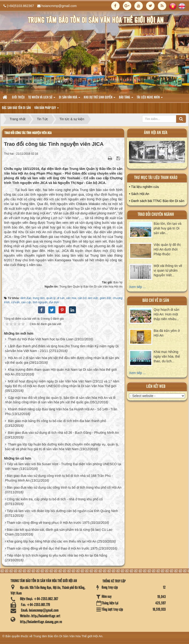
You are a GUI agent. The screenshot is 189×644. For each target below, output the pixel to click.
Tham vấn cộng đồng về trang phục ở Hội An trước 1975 (48, 523)
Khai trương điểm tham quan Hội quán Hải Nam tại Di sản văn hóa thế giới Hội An (61, 372)
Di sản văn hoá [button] (70, 99)
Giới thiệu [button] (18, 97)
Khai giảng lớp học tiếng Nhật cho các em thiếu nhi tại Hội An (52, 541)
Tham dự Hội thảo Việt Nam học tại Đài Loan (41, 339)
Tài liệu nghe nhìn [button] (150, 99)
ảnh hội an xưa (156, 133)
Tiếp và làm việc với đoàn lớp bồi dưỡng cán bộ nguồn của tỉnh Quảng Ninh (62, 511)
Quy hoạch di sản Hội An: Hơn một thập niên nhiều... (166, 314)
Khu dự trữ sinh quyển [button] (100, 99)
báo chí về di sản (156, 301)
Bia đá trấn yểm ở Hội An (167, 333)
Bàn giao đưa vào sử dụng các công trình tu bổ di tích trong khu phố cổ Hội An (64, 487)
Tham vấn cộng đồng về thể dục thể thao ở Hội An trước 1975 (52, 548)
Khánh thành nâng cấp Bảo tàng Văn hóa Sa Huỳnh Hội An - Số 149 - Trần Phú (61, 412)
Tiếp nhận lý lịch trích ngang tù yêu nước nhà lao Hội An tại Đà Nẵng (57, 555)
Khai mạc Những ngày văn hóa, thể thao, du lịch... (167, 356)
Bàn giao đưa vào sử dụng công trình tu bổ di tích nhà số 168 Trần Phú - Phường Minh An (59, 478)
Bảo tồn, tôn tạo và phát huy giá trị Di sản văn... (167, 228)
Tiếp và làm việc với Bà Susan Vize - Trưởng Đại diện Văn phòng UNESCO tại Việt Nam (63, 466)
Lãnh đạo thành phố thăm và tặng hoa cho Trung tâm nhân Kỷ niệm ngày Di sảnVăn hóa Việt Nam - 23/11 (62, 348)
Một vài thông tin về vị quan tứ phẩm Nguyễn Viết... (168, 270)
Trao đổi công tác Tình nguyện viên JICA (28, 133)
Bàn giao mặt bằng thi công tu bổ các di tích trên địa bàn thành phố (57, 421)
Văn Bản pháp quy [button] (47, 109)
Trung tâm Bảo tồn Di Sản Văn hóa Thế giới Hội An (68, 636)
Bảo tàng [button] (126, 99)
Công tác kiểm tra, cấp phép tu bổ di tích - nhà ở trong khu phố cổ (55, 499)
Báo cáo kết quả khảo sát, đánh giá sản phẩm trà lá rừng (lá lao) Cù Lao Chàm (59, 532)
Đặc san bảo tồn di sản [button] (16, 108)
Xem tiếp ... (137, 287)
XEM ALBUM (157, 153)
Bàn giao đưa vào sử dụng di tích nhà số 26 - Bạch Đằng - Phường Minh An (63, 433)
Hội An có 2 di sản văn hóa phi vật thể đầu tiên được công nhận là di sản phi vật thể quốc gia (62, 360)
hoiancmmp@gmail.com (59, 6)
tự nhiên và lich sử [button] (42, 99)
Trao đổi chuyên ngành (156, 215)
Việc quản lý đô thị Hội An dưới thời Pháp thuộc (167, 249)
